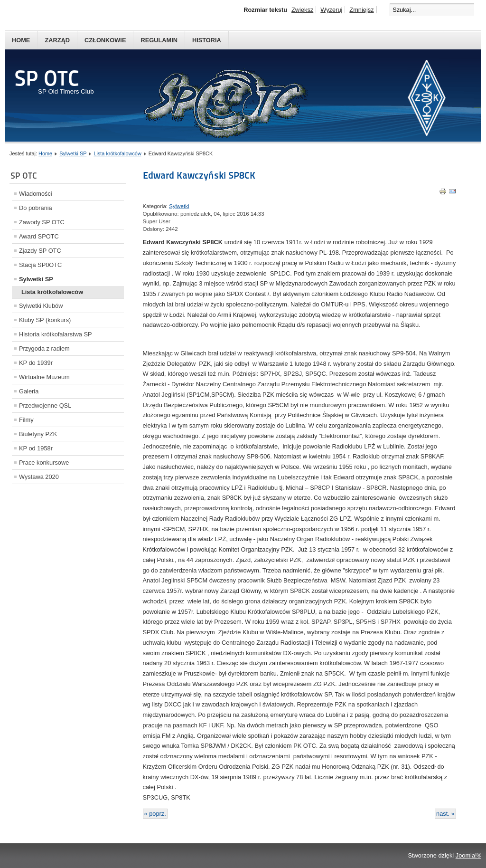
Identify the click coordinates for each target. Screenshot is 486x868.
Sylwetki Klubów (41, 306)
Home (21, 40)
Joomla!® (468, 855)
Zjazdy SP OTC (40, 251)
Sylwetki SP (73, 153)
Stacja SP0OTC (40, 265)
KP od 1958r (36, 448)
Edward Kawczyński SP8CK (199, 175)
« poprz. (155, 814)
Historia (207, 40)
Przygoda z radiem (44, 348)
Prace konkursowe (44, 463)
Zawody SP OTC (42, 222)
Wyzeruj (331, 10)
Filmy (26, 420)
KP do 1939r (36, 363)
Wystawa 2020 (39, 477)
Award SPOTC (39, 236)
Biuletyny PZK (38, 434)
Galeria (29, 391)
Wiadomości (36, 194)
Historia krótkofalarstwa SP (56, 334)
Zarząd (57, 40)
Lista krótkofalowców (117, 153)
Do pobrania (36, 208)
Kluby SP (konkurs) (45, 320)
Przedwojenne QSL (45, 405)
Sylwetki (179, 206)
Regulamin (159, 40)
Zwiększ (302, 10)
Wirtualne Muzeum (44, 377)
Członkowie (105, 40)
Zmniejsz (361, 10)
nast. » (445, 814)
